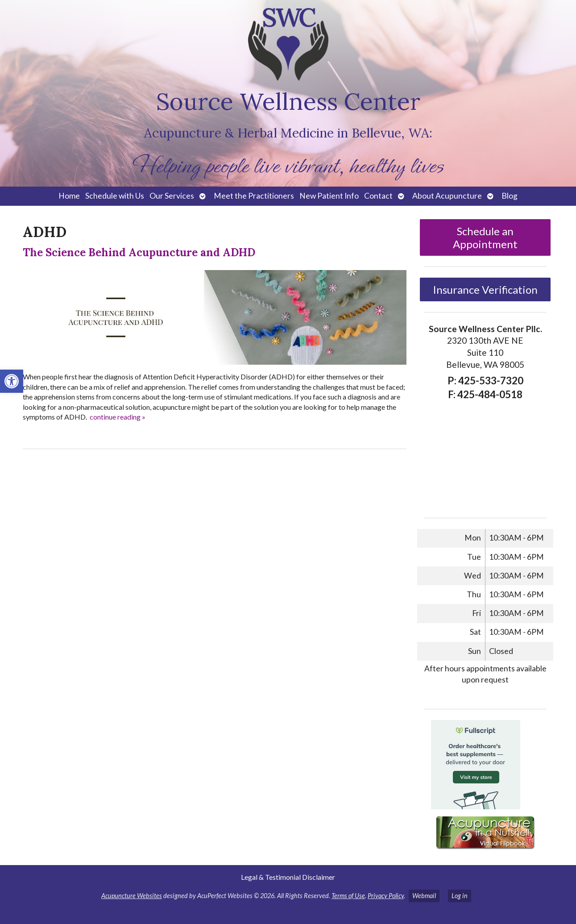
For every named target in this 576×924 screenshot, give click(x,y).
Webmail (424, 896)
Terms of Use (348, 896)
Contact (378, 196)
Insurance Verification (485, 289)
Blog (510, 196)
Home (69, 196)
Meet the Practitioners (254, 196)
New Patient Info (329, 196)
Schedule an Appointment (485, 237)
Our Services (172, 196)
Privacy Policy (386, 896)
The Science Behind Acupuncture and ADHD (139, 252)
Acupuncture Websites (132, 896)
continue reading (118, 417)
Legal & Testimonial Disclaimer (288, 877)
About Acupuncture (447, 196)
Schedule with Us (115, 196)
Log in (460, 896)
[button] (12, 381)
